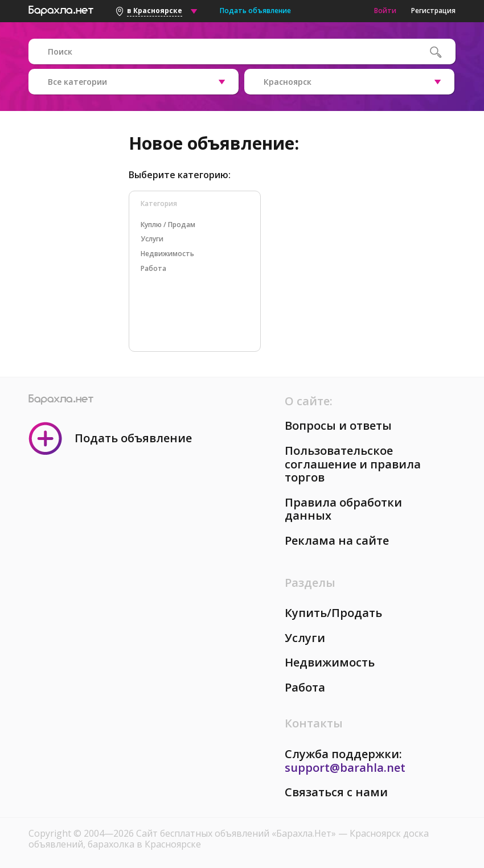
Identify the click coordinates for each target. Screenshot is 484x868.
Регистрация (433, 11)
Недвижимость (330, 662)
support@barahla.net (345, 768)
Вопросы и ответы (338, 425)
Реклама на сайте (337, 540)
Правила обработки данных (343, 509)
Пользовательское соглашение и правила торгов (353, 464)
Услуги (305, 638)
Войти (385, 11)
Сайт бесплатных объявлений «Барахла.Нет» (237, 833)
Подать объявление (255, 11)
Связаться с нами (336, 792)
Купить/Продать (333, 613)
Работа (305, 687)
